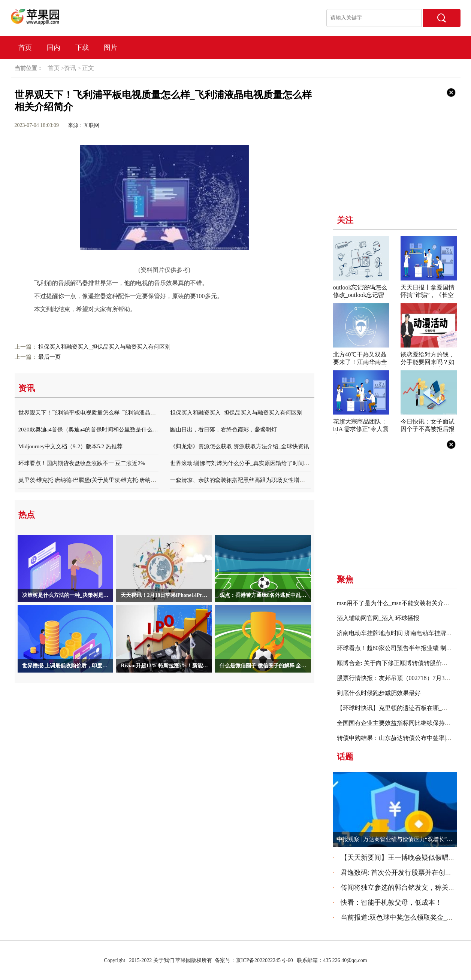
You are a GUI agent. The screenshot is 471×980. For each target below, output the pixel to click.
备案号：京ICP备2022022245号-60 (254, 960)
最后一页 (49, 357)
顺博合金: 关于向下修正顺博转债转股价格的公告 (401, 663)
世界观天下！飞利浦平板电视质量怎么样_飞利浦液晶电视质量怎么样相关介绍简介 (121, 413)
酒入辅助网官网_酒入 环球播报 (378, 618)
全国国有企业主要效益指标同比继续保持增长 (397, 723)
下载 (82, 48)
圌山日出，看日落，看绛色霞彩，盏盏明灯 (224, 430)
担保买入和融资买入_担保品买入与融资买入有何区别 (104, 347)
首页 (25, 48)
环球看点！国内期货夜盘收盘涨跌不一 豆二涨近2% (82, 463)
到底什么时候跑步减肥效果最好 (379, 693)
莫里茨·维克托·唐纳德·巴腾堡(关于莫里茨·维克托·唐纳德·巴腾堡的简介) (106, 480)
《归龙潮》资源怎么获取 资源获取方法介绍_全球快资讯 (240, 446)
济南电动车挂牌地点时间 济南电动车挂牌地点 (398, 633)
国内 (54, 48)
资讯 (70, 68)
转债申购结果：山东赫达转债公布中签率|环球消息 (403, 738)
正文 (88, 68)
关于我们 (164, 960)
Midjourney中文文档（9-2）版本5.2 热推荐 (70, 446)
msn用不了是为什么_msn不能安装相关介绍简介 (399, 603)
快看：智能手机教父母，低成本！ (391, 902)
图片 (111, 48)
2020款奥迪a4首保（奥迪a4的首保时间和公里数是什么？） (91, 430)
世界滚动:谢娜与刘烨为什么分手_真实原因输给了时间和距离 (245, 463)
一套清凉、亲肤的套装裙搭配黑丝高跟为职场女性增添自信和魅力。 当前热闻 (266, 480)
